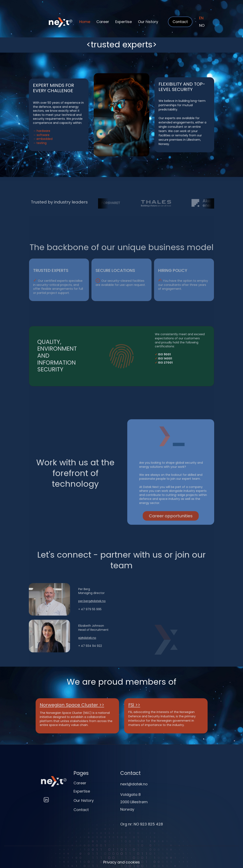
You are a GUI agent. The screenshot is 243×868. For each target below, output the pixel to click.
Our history (148, 22)
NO (202, 25)
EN (201, 18)
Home (85, 22)
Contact (81, 816)
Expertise (124, 22)
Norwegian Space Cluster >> (72, 710)
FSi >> (134, 710)
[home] (54, 22)
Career (103, 22)
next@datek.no (134, 790)
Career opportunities (171, 525)
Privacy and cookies (121, 862)
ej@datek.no (87, 646)
